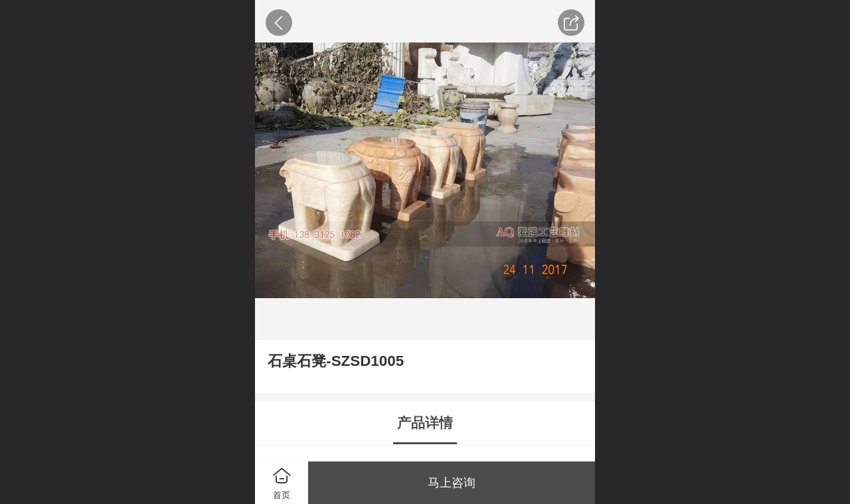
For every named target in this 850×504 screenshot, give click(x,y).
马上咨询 (452, 483)
